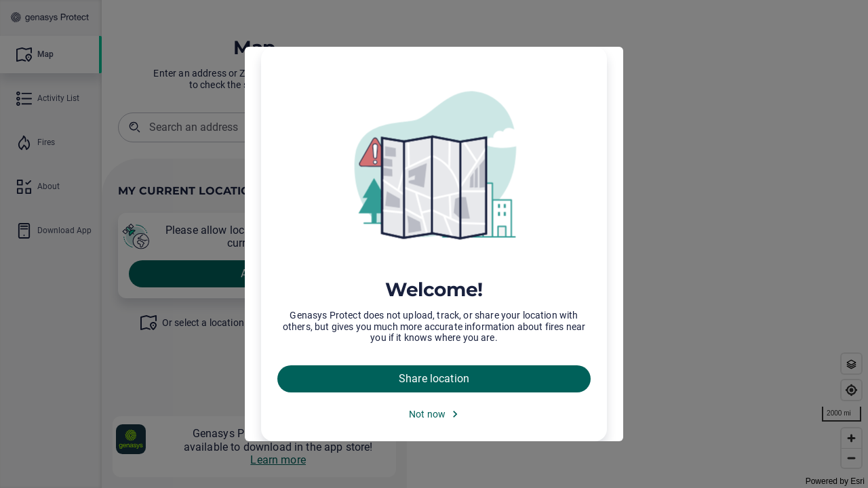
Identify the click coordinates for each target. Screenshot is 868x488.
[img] (434, 166)
